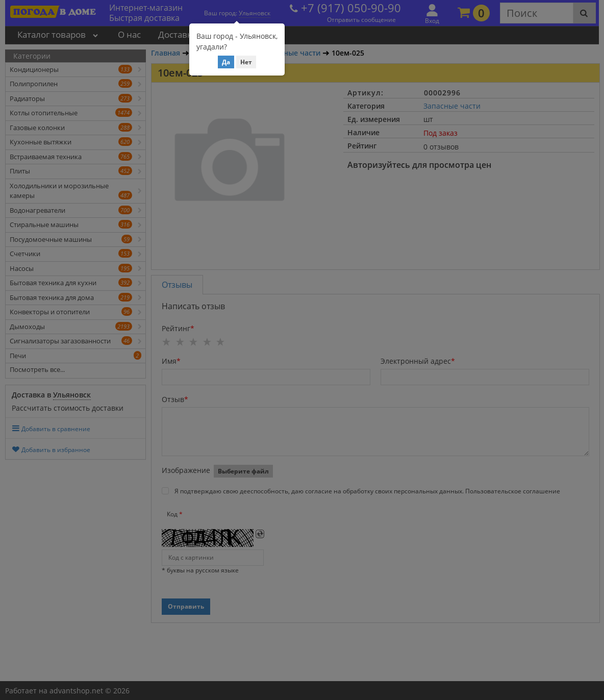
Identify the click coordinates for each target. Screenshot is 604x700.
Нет (246, 62)
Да (226, 62)
